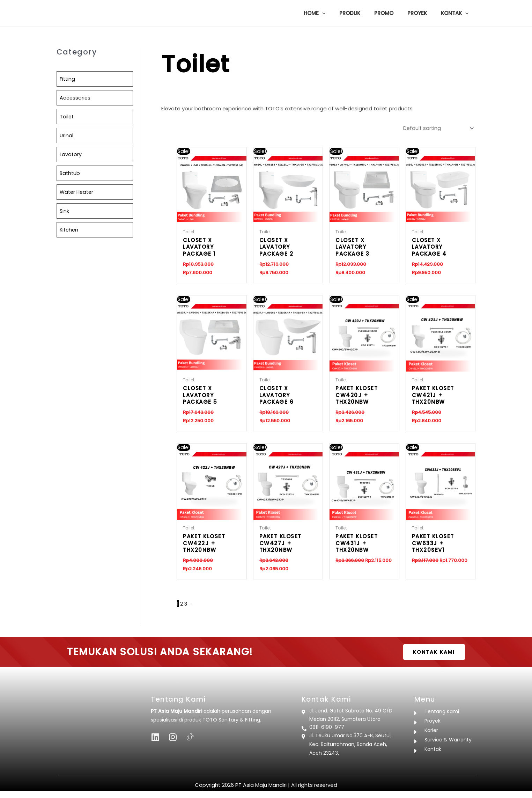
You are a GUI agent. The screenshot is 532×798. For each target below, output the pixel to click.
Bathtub (70, 173)
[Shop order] (436, 128)
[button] (338, 13)
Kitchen (69, 230)
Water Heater (78, 192)
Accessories (75, 98)
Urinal (67, 135)
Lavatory (71, 154)
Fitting (68, 79)
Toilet (67, 116)
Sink (65, 211)
